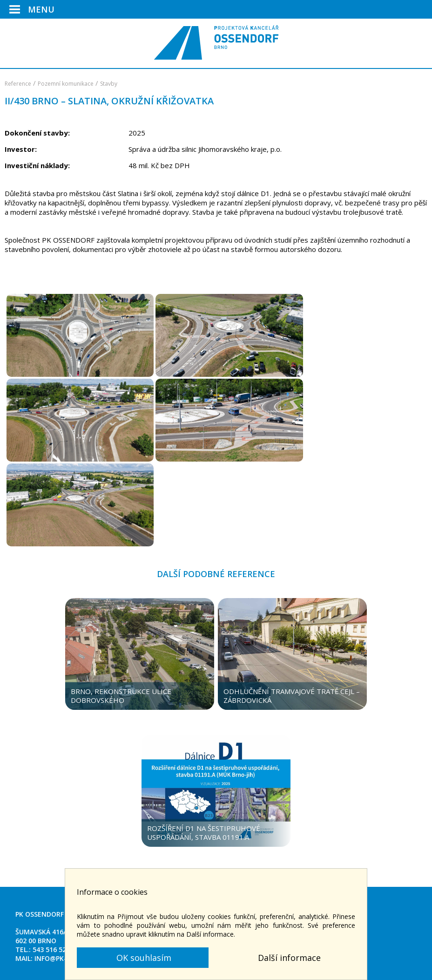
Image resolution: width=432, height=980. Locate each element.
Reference (18, 84)
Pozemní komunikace (66, 84)
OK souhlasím (143, 958)
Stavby (109, 84)
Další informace (289, 958)
